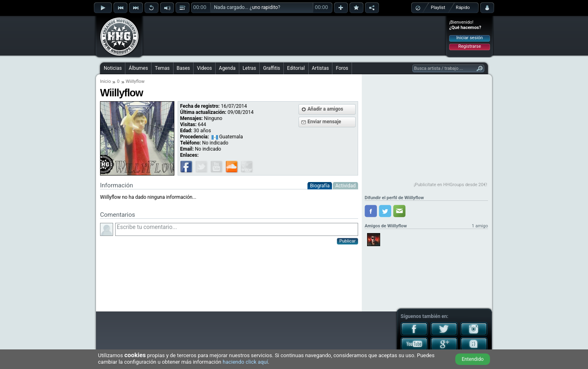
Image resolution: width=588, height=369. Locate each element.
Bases (184, 68)
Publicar (347, 241)
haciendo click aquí (245, 362)
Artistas (321, 68)
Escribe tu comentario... (237, 229)
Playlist (438, 8)
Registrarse (469, 46)
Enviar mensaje (324, 122)
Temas (162, 68)
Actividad (345, 186)
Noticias (113, 68)
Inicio (105, 81)
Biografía (320, 186)
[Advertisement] (294, 36)
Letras (249, 68)
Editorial (296, 68)
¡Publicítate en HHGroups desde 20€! (450, 185)
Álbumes (138, 68)
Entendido (473, 359)
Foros (342, 68)
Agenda (227, 68)
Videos (204, 68)
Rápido (463, 8)
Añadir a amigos (325, 109)
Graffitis (272, 68)
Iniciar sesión (470, 38)
